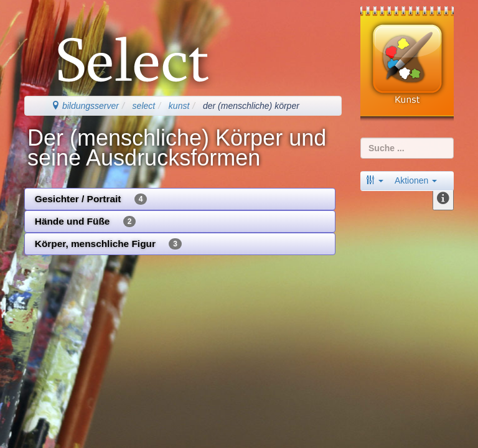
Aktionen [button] (416, 180)
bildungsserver (85, 106)
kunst (179, 106)
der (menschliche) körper (251, 106)
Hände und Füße (86, 222)
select (144, 106)
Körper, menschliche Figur (108, 244)
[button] (375, 180)
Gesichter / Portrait (91, 199)
